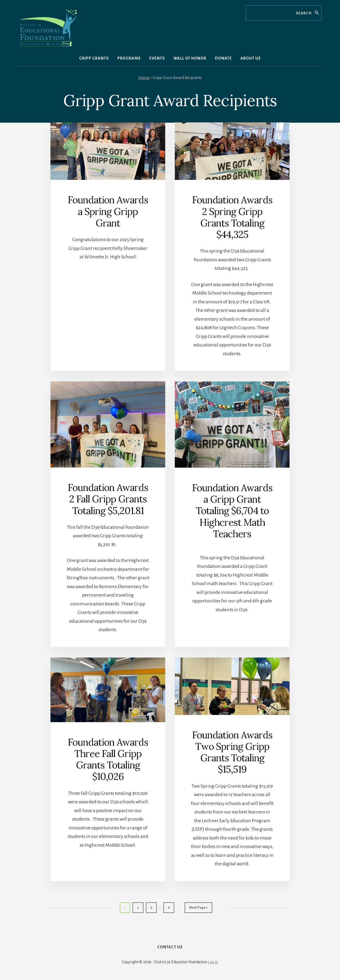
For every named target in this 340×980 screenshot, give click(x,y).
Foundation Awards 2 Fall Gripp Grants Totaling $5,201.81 (108, 499)
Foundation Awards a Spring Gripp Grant (108, 211)
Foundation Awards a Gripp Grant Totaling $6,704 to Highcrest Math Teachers (232, 511)
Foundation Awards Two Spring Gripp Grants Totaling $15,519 (232, 752)
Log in (213, 962)
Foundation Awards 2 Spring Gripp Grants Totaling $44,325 (232, 217)
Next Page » (198, 909)
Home (144, 78)
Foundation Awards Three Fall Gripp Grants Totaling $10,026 (108, 759)
